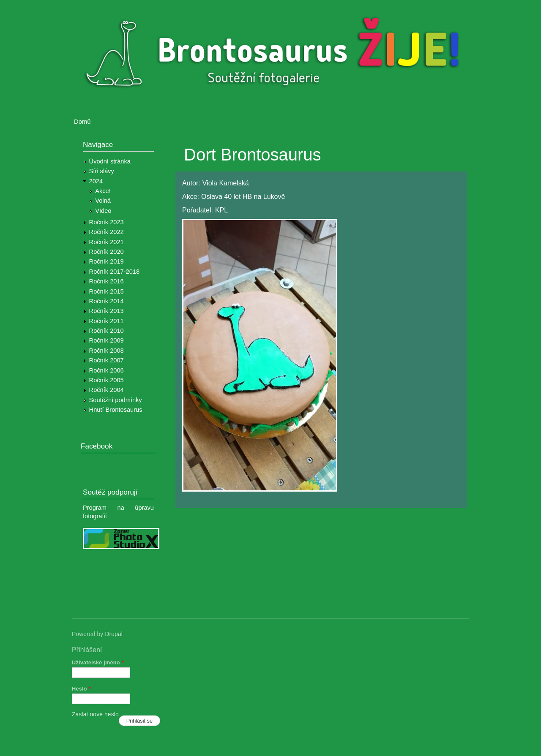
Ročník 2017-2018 (114, 272)
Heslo (81, 689)
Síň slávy (102, 171)
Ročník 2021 (107, 242)
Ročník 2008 (107, 351)
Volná (103, 201)
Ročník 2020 (107, 252)
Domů (82, 122)
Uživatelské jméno (98, 662)
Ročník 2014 (107, 301)
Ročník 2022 (107, 232)
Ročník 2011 (107, 321)
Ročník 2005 (107, 380)
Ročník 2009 (107, 340)
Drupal (114, 634)
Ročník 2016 (107, 281)
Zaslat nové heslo (95, 714)
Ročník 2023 (107, 222)
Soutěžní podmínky (116, 400)
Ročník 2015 (107, 291)
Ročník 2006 (107, 370)
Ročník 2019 (107, 261)
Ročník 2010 (107, 331)
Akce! (103, 191)
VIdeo (103, 211)
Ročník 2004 (107, 390)
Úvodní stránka (110, 161)
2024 (96, 181)
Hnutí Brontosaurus (116, 410)
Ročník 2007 (107, 360)
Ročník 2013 (107, 311)
